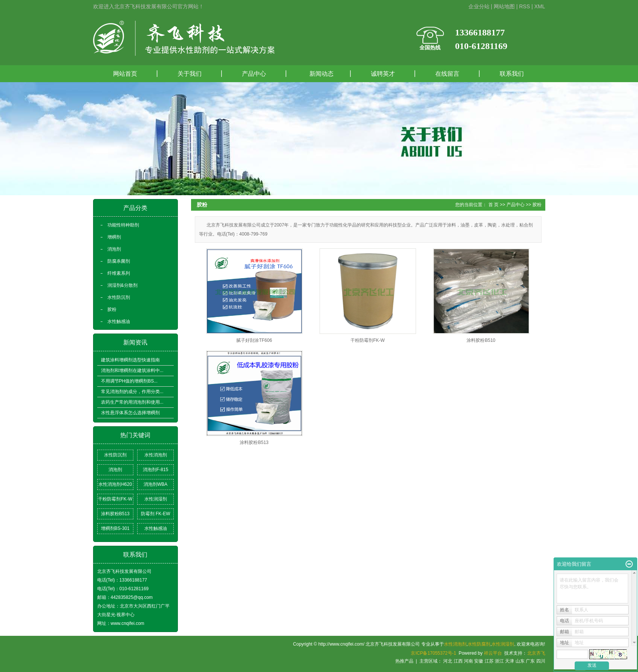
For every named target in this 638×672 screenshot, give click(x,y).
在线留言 (447, 74)
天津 (509, 661)
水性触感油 (119, 321)
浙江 (499, 661)
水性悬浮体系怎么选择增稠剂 (130, 413)
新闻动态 (318, 74)
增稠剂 (114, 237)
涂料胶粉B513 (115, 514)
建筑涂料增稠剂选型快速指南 (130, 360)
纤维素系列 (119, 273)
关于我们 (190, 74)
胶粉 (112, 309)
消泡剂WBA (155, 484)
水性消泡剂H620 (115, 484)
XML (540, 6)
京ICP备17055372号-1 (433, 653)
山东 (520, 661)
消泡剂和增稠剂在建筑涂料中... (132, 370)
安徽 (479, 661)
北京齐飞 (536, 653)
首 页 (493, 205)
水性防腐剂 (479, 644)
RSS (524, 6)
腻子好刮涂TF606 (254, 340)
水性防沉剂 (119, 297)
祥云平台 (493, 653)
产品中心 (254, 74)
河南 (468, 661)
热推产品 (404, 661)
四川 (541, 661)
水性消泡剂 (156, 455)
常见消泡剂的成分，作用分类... (132, 392)
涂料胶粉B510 (481, 340)
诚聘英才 (383, 74)
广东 (530, 661)
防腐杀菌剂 (119, 261)
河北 (448, 661)
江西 (458, 661)
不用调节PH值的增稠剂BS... (129, 381)
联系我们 (512, 74)
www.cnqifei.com (128, 623)
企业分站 (479, 6)
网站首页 (125, 74)
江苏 (489, 661)
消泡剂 (114, 249)
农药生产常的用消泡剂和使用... (132, 402)
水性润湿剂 (156, 499)
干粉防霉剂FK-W (115, 499)
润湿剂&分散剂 (122, 285)
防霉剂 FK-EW (156, 514)
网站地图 (504, 6)
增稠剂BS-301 (115, 528)
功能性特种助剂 (123, 225)
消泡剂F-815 (155, 470)
